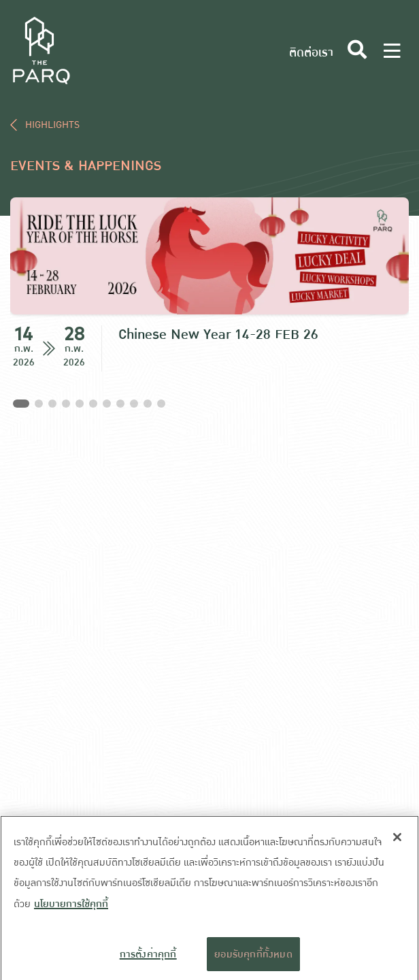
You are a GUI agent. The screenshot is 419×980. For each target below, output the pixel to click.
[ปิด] (397, 843)
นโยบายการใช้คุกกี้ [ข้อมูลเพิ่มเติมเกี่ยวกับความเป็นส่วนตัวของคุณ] (71, 909)
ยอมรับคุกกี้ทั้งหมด (253, 959)
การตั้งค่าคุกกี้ (148, 959)
